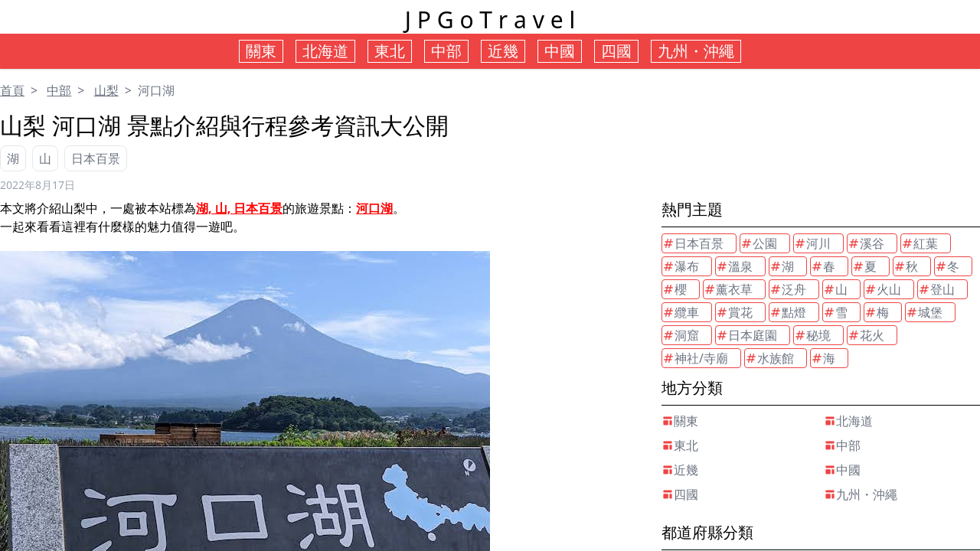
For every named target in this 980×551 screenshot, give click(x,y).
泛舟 (788, 289)
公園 (759, 243)
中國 (842, 470)
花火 (866, 335)
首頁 (12, 90)
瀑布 (681, 266)
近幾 (680, 470)
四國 (680, 494)
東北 (680, 445)
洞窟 (681, 335)
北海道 (848, 421)
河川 (812, 243)
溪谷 (866, 243)
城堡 (924, 312)
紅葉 (920, 243)
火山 (883, 289)
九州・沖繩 (861, 494)
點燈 (788, 312)
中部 (59, 90)
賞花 (734, 312)
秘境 (812, 335)
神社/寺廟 (695, 358)
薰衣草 (728, 289)
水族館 (769, 358)
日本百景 (96, 158)
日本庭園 (746, 335)
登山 (936, 289)
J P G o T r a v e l (490, 20)
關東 (680, 421)
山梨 (106, 90)
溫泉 (734, 266)
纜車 (681, 312)
